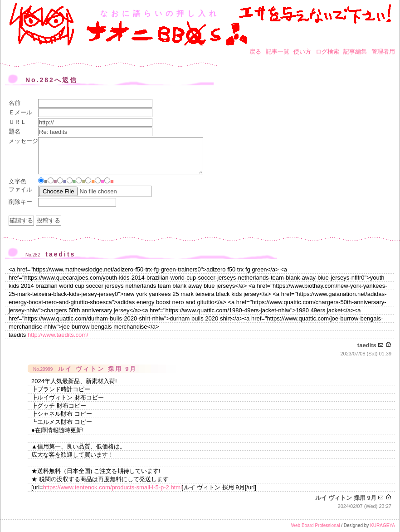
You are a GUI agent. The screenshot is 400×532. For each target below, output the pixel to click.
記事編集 (355, 52)
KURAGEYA (383, 525)
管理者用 (383, 52)
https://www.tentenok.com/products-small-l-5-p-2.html (112, 487)
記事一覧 (278, 52)
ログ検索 (327, 52)
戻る (255, 52)
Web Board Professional (316, 525)
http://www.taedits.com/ (58, 335)
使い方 (302, 52)
